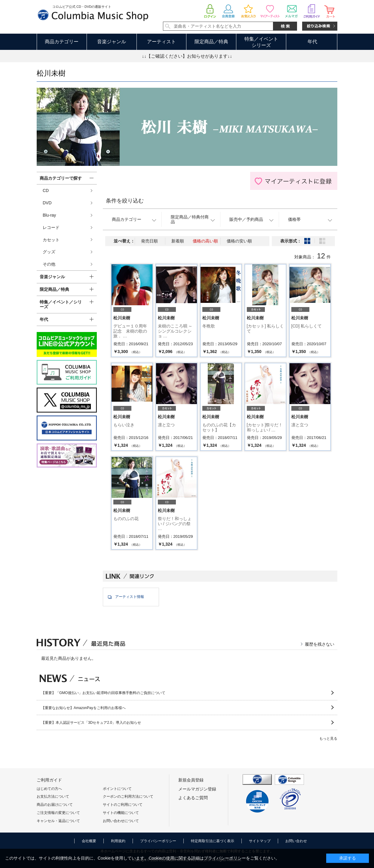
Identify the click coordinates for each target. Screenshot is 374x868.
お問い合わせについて (121, 821)
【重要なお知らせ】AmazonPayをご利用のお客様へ (83, 708)
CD (46, 190)
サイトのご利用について (123, 805)
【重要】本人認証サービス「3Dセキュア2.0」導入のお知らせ (91, 723)
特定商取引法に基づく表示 (213, 841)
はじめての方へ (49, 789)
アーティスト (161, 42)
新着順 (178, 241)
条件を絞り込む (125, 201)
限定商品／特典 (211, 42)
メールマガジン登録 (197, 789)
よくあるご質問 (193, 798)
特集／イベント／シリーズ (61, 305)
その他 (49, 264)
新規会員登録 (191, 780)
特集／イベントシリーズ (261, 42)
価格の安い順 (239, 241)
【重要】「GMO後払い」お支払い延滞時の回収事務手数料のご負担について (103, 693)
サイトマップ (260, 841)
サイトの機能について (121, 813)
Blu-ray (49, 215)
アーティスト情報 (130, 597)
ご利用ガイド (49, 780)
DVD (47, 203)
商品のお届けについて (55, 805)
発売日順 (149, 241)
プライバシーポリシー (158, 841)
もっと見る (328, 739)
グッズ (49, 252)
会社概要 (89, 841)
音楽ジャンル (112, 42)
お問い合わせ (296, 841)
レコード (51, 227)
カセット (51, 240)
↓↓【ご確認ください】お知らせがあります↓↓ (187, 56)
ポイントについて (117, 789)
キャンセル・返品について (58, 821)
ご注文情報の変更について (58, 813)
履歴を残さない (320, 644)
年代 (312, 42)
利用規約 (118, 841)
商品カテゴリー (62, 42)
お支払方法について (53, 796)
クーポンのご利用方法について (128, 796)
